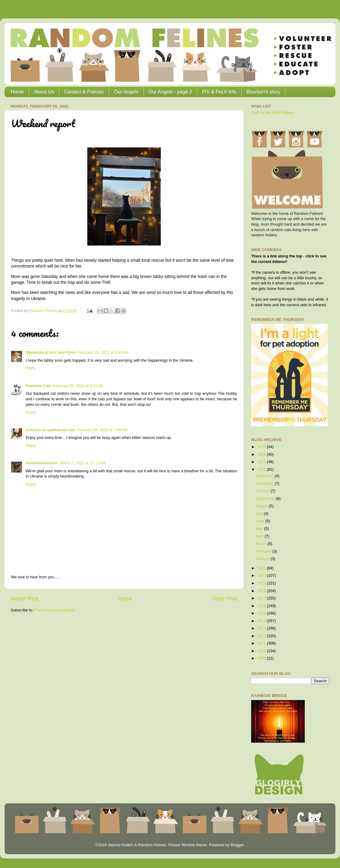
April (260, 536)
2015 (262, 613)
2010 (262, 651)
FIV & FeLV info (219, 92)
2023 (262, 462)
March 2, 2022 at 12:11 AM (82, 463)
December (265, 476)
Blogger (237, 845)
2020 (262, 576)
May (260, 529)
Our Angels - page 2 (170, 92)
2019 (262, 583)
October (263, 491)
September (266, 499)
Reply (31, 368)
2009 (262, 658)
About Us (44, 92)
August (262, 506)
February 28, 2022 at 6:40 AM (103, 352)
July (260, 514)
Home (17, 92)
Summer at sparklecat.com (50, 430)
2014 (262, 621)
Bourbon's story (264, 92)
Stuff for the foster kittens (273, 113)
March (262, 544)
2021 (262, 568)
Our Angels (126, 92)
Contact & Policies (84, 92)
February (264, 551)
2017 (262, 598)
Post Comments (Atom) (54, 610)
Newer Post (25, 599)
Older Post (225, 599)
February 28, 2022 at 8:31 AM (78, 386)
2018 (262, 591)
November (265, 484)
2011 (262, 643)
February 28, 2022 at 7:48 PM (102, 430)
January (263, 559)
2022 (262, 470)
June (261, 521)
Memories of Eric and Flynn (51, 352)
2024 (262, 455)
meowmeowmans (42, 463)
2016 (262, 606)
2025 (262, 447)
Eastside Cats (38, 386)
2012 (262, 636)
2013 (262, 628)
